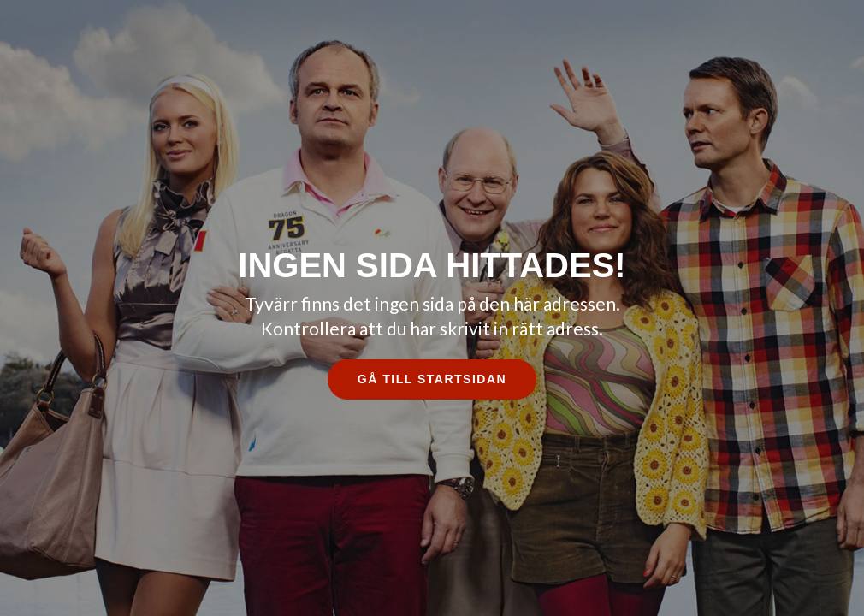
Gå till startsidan (432, 379)
